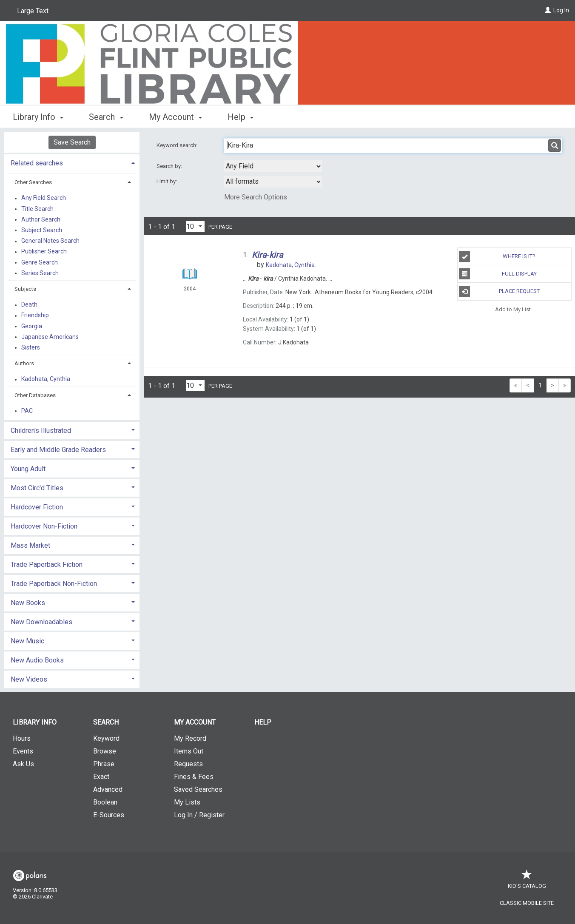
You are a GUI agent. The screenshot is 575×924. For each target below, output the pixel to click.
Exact (101, 777)
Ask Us (23, 764)
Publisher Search (44, 252)
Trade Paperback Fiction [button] (47, 564)
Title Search (37, 209)
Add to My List (513, 309)
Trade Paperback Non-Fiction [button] (54, 584)
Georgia (32, 326)
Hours (22, 738)
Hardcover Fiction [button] (37, 507)
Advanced (108, 789)
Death (29, 305)
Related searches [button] (37, 163)
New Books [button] (28, 603)
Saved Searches (198, 789)
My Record (190, 738)
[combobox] (273, 166)
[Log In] (548, 10)
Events (23, 751)
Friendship (35, 316)
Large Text (33, 11)
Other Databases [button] (35, 395)
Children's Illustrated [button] (41, 431)
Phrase (104, 764)
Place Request (499, 292)
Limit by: (167, 181)
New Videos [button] (29, 679)
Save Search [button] (72, 142)
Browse (105, 751)
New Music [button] (27, 641)
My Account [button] (175, 117)
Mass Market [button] (30, 545)
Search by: (170, 166)
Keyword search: (178, 145)
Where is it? (497, 256)
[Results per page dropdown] (195, 226)
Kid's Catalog (527, 882)
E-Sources (109, 815)
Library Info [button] (38, 117)
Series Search (40, 273)
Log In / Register (199, 815)
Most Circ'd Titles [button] (37, 488)
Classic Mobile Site (527, 903)
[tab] (72, 162)
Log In (561, 10)
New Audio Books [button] (37, 660)
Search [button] (106, 117)
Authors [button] (24, 363)
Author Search (41, 219)
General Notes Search (50, 241)
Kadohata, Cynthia (46, 379)
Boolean (105, 802)
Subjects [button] (25, 289)
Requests (188, 764)
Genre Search (40, 262)
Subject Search (42, 230)
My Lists (187, 802)
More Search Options (256, 197)
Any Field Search (44, 198)
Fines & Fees (194, 777)
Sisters (31, 347)
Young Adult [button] (28, 469)
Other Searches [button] (33, 182)
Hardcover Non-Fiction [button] (44, 526)
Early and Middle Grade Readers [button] (58, 450)
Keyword (106, 738)
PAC (27, 411)
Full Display (498, 274)
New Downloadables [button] (41, 622)
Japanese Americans (50, 337)
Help (263, 722)
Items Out (189, 751)
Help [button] (241, 117)
